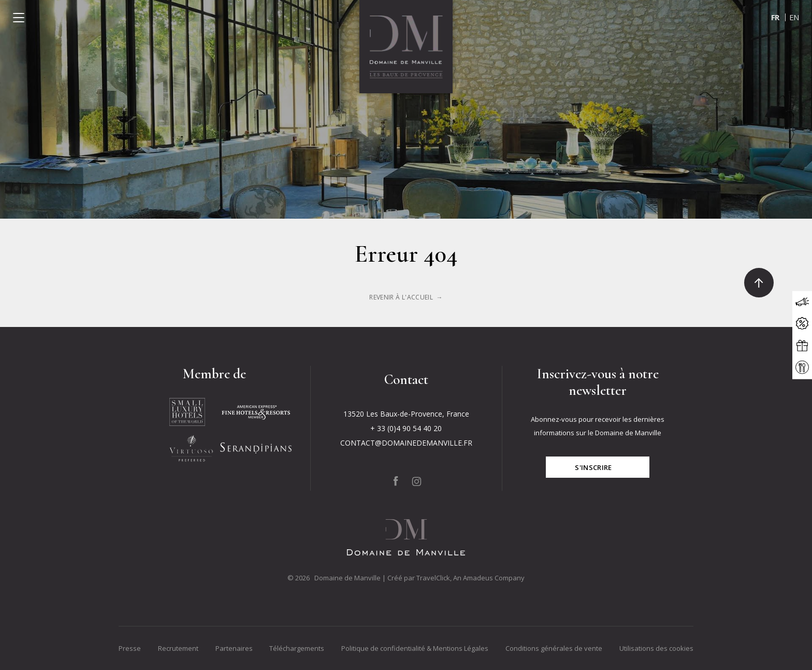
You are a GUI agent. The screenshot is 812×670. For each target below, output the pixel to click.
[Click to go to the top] (759, 283)
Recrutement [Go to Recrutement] (178, 648)
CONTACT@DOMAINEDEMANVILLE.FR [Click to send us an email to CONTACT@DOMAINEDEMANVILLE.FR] (406, 443)
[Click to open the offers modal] (802, 324)
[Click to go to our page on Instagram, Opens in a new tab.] (417, 481)
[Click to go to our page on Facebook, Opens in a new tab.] (396, 481)
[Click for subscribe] (598, 467)
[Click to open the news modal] (802, 302)
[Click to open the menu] (19, 18)
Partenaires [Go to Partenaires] (234, 648)
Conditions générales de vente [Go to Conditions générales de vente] (554, 648)
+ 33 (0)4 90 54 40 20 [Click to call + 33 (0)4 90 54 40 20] (406, 428)
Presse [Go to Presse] (130, 648)
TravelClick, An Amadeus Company (470, 578)
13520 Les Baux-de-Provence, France (406, 414)
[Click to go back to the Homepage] (406, 47)
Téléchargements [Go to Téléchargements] (297, 648)
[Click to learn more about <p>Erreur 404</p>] (406, 297)
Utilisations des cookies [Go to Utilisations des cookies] (656, 648)
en (794, 17)
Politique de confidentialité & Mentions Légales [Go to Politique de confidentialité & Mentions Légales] (415, 648)
